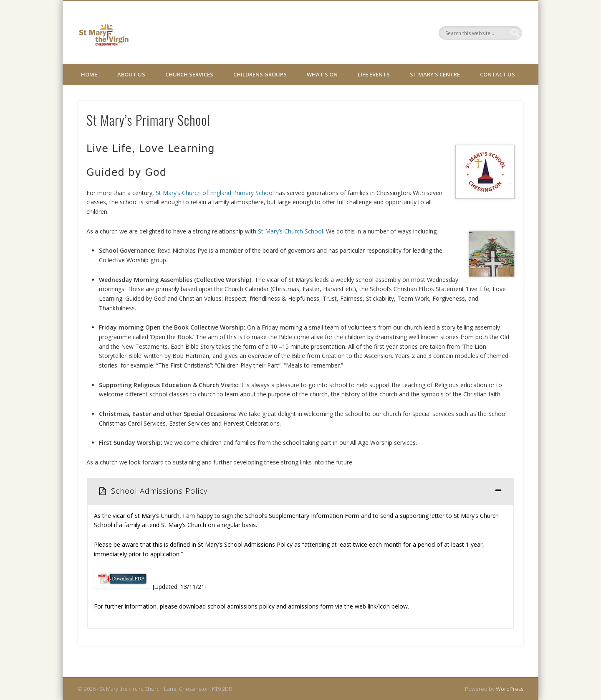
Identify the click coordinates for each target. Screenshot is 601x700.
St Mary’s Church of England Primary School (216, 193)
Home (89, 74)
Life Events (374, 74)
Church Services (189, 74)
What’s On (322, 74)
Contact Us (497, 74)
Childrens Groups (260, 74)
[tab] (300, 491)
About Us (131, 74)
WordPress (510, 689)
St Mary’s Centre (435, 74)
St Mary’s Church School (290, 231)
